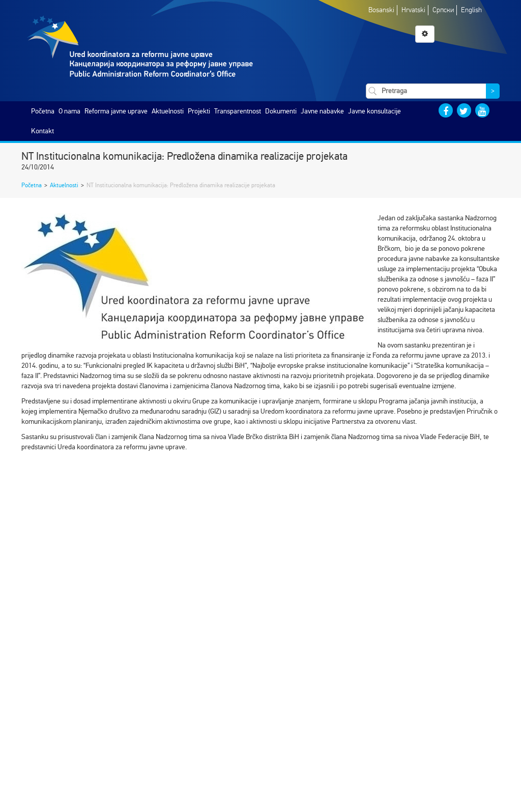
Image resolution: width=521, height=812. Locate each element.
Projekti (199, 111)
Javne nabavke (322, 111)
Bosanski (381, 10)
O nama (69, 111)
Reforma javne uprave (116, 111)
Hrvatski (413, 10)
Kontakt (42, 131)
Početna (43, 111)
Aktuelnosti (168, 111)
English (471, 10)
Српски (443, 10)
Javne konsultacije (374, 111)
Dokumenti (281, 111)
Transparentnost (238, 111)
